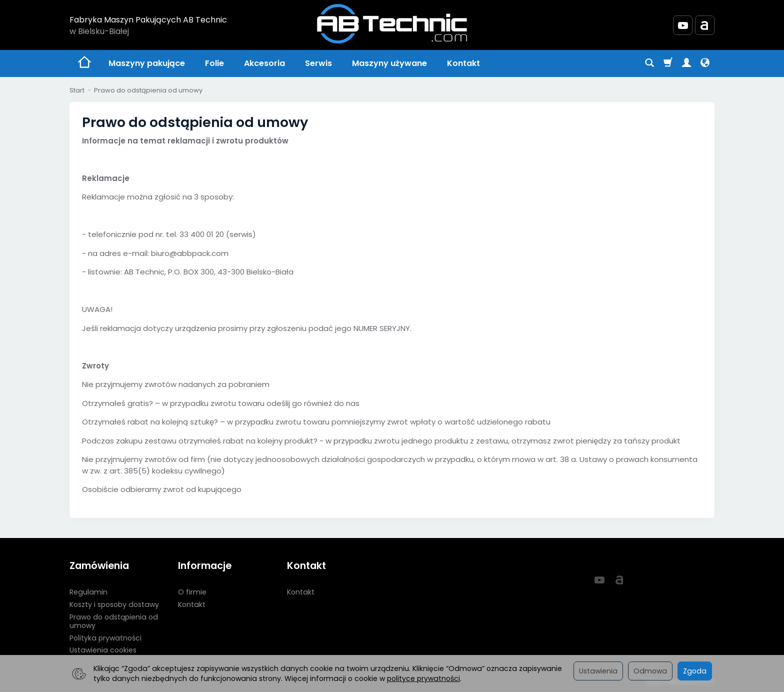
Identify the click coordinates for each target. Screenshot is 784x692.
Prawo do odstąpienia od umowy (114, 621)
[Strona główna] (392, 24)
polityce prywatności (423, 678)
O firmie (192, 592)
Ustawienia (598, 671)
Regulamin (88, 592)
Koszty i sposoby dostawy (114, 604)
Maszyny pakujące (147, 63)
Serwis (318, 63)
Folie (214, 63)
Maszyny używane (389, 63)
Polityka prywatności (105, 638)
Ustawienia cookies (103, 650)
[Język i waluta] (705, 63)
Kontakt (463, 63)
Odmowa (650, 671)
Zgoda (695, 671)
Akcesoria (264, 63)
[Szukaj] (649, 63)
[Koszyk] (668, 63)
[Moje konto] (686, 63)
